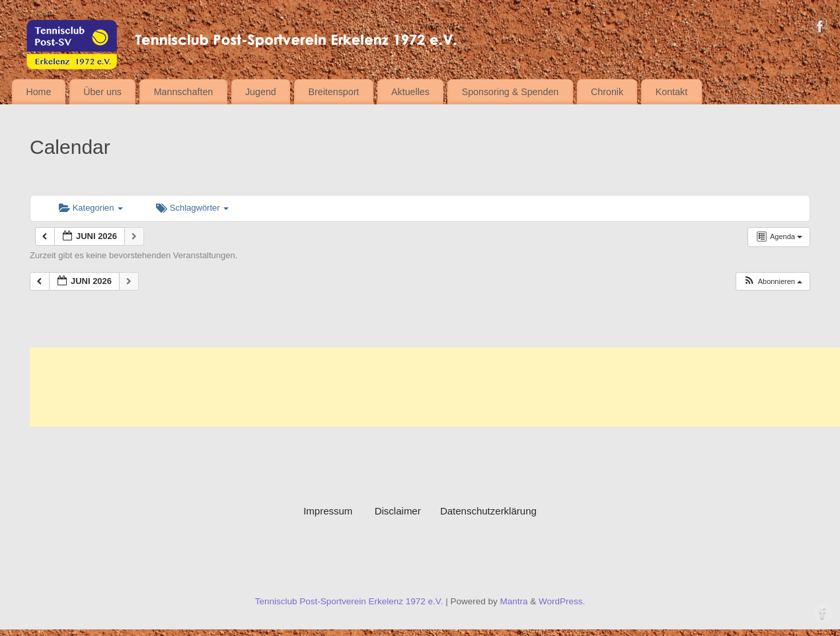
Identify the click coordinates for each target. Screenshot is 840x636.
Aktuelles (410, 92)
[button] (773, 282)
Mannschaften (184, 92)
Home (38, 92)
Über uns (102, 92)
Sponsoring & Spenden (511, 92)
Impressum (339, 511)
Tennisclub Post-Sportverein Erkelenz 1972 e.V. (349, 601)
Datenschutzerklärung (488, 511)
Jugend (261, 92)
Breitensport (334, 92)
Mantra (514, 601)
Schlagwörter (192, 208)
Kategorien (91, 208)
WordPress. (562, 601)
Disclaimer (398, 511)
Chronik (607, 92)
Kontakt (671, 92)
